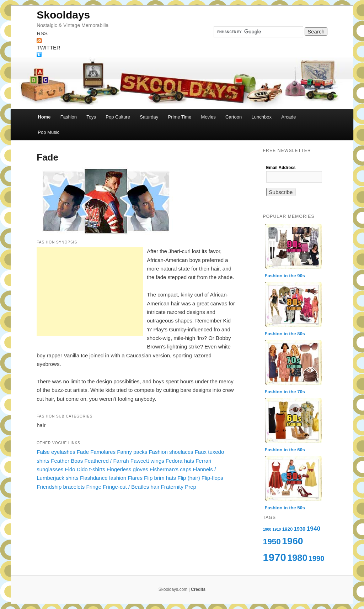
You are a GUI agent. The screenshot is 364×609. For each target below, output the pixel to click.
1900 (267, 529)
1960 (292, 541)
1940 (314, 529)
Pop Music (49, 132)
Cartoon (234, 117)
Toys (91, 117)
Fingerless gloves (127, 469)
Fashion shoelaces (171, 452)
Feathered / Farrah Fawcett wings (124, 461)
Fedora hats (180, 461)
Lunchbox (262, 117)
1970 (275, 557)
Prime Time (180, 117)
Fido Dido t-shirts (85, 469)
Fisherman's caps (170, 469)
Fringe (94, 487)
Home (44, 117)
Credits (198, 589)
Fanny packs (132, 452)
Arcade (288, 117)
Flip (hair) (189, 478)
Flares (135, 478)
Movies (208, 117)
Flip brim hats (160, 478)
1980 (297, 558)
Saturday (149, 117)
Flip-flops (212, 478)
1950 (272, 541)
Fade (83, 452)
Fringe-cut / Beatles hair (131, 487)
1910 (277, 529)
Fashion (69, 117)
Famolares (103, 452)
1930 (300, 529)
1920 (288, 529)
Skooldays (63, 15)
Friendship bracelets (61, 487)
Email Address (281, 168)
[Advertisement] (90, 292)
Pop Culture (118, 117)
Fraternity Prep (179, 487)
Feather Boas (67, 461)
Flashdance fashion (103, 478)
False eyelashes (56, 452)
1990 (317, 558)
